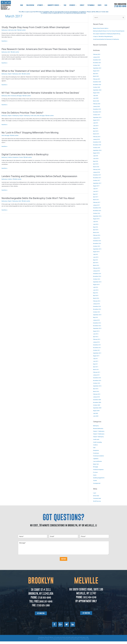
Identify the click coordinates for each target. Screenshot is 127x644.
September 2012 (98, 331)
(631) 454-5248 (90, 600)
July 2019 (96, 125)
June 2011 (96, 364)
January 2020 (97, 109)
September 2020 (98, 93)
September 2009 (98, 410)
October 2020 (97, 90)
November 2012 (97, 328)
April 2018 (96, 167)
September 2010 (98, 388)
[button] (41, 616)
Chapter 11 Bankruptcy (99, 434)
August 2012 (97, 334)
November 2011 (97, 350)
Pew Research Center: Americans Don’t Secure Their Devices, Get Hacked (41, 49)
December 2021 (97, 62)
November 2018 (97, 147)
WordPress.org (97, 504)
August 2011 (97, 358)
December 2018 (97, 145)
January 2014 (97, 306)
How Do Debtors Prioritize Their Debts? (22, 113)
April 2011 (96, 369)
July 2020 (96, 98)
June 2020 (96, 101)
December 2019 (97, 112)
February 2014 (97, 304)
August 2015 (97, 254)
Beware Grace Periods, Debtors (101, 28)
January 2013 (97, 323)
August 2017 (97, 188)
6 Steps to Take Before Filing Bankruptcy (104, 39)
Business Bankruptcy (99, 431)
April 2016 (96, 232)
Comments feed (98, 501)
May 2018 (96, 164)
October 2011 (97, 353)
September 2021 (98, 71)
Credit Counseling (98, 445)
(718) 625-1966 (43, 608)
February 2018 (97, 172)
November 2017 (97, 180)
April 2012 (96, 339)
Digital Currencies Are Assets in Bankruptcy (25, 154)
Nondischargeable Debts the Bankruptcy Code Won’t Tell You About (38, 198)
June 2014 (96, 293)
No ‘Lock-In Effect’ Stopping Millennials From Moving (30, 133)
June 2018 (96, 161)
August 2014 (97, 287)
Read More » (5, 41)
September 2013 (98, 317)
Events (100, 5)
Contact (82, 5)
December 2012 (97, 325)
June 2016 (96, 227)
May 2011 (96, 367)
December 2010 (97, 380)
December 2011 (97, 347)
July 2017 (96, 191)
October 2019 (97, 117)
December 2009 (97, 402)
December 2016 (97, 210)
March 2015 (96, 268)
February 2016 (97, 238)
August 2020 (97, 95)
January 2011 (97, 378)
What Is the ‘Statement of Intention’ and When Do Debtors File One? (38, 71)
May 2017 (96, 197)
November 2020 (97, 87)
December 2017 (97, 177)
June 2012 (96, 336)
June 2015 (96, 260)
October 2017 (97, 183)
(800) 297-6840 (46, 604)
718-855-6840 (105, 12)
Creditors (10, 157)
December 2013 (97, 309)
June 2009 (96, 419)
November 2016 (97, 213)
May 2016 (96, 230)
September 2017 (98, 186)
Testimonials (91, 5)
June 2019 (96, 128)
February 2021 (97, 82)
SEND (63, 561)
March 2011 (96, 372)
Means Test (96, 467)
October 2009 (97, 408)
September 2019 (98, 120)
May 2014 (96, 295)
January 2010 (97, 399)
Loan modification (98, 464)
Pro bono (96, 475)
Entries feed (96, 498)
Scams (95, 478)
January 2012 (97, 345)
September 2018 (98, 153)
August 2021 (97, 73)
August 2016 (97, 221)
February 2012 (97, 342)
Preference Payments (99, 472)
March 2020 (96, 104)
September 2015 (98, 252)
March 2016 (96, 235)
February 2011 (97, 375)
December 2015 (97, 243)
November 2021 (97, 65)
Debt (16, 30)
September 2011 (98, 356)
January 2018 (97, 175)
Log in (95, 496)
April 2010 (96, 391)
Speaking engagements (99, 480)
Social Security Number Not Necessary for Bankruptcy (108, 42)
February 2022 (97, 57)
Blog (106, 5)
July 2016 (96, 224)
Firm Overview (30, 5)
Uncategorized (97, 486)
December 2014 (97, 276)
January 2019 (97, 142)
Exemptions (17, 157)
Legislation (96, 461)
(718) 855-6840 (120, 6)
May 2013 (96, 320)
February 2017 (97, 205)
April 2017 (96, 199)
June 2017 (96, 194)
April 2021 (96, 76)
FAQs (65, 5)
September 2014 (98, 284)
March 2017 (96, 202)
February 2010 (97, 397)
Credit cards (11, 30)
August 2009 (97, 413)
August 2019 (97, 123)
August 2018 (97, 156)
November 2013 (97, 312)
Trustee (22, 157)
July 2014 (96, 290)
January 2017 (97, 208)
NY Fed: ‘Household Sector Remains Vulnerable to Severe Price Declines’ (40, 93)
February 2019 (97, 139)
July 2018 (96, 158)
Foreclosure (14, 96)
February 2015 (97, 271)
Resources (73, 5)
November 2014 (97, 279)
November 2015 (97, 246)
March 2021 (96, 79)
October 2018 (97, 150)
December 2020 (97, 84)
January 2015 (97, 273)
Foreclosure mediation (99, 458)
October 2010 (97, 386)
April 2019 (96, 134)
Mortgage (21, 96)
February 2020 (97, 106)
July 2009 (96, 416)
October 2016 (97, 216)
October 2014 (97, 282)
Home (22, 5)
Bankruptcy (5, 30)
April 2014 (96, 298)
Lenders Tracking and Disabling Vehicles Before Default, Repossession (39, 176)
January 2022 (97, 60)
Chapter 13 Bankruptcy (14, 116)
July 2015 (96, 257)
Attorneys (41, 5)
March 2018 (96, 169)
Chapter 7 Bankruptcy (14, 74)
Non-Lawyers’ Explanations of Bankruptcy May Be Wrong (108, 36)
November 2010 (97, 383)
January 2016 (97, 241)
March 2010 (96, 394)
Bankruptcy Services (54, 5)
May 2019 (96, 131)
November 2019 (97, 114)
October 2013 (97, 315)
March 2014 (96, 301)
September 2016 (98, 219)
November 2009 (97, 405)
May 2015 (96, 262)
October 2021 (97, 68)
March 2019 (96, 136)
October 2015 (97, 249)
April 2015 (96, 265)
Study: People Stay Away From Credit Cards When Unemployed (36, 27)
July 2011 (96, 361)
